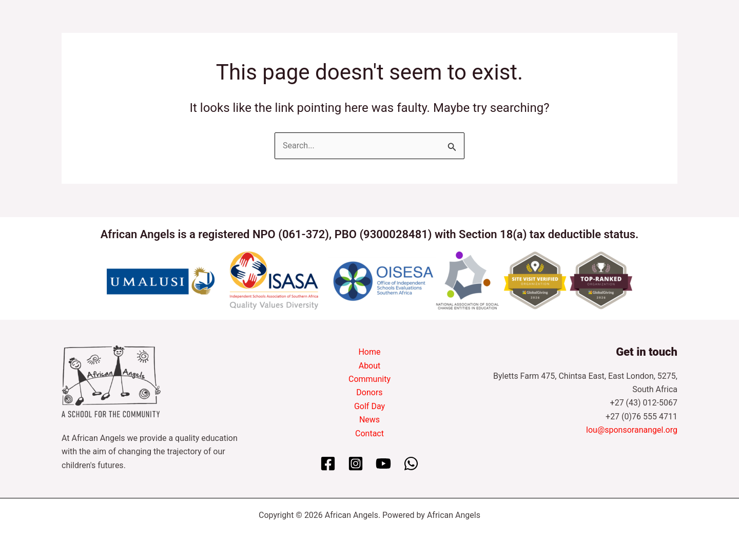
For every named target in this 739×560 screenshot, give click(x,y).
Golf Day (369, 406)
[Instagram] (356, 464)
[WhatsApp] (411, 464)
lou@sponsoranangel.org (632, 430)
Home (369, 352)
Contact (369, 433)
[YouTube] (383, 464)
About (370, 366)
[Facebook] (328, 464)
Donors (369, 392)
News (369, 420)
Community (369, 379)
